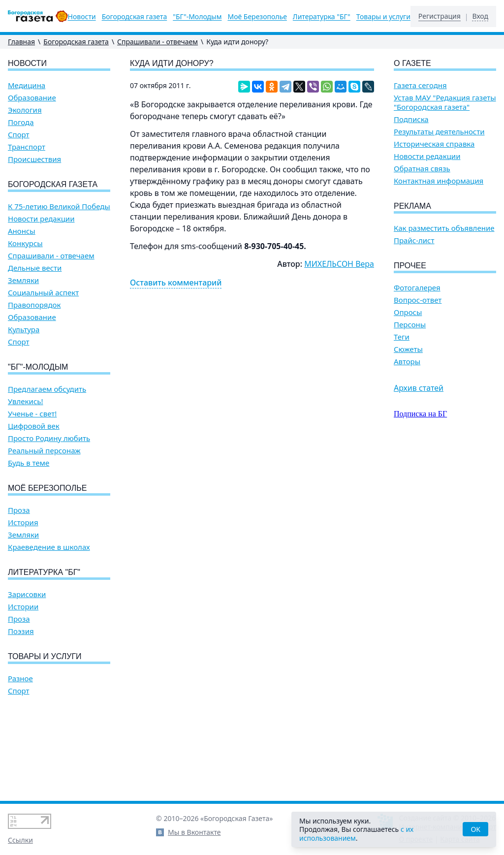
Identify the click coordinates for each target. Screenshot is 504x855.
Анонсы (22, 231)
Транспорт (27, 147)
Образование (32, 98)
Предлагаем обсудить (47, 389)
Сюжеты (408, 349)
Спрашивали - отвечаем (157, 42)
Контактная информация (439, 181)
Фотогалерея (417, 288)
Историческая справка (434, 144)
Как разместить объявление (444, 228)
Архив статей (419, 388)
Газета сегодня (420, 85)
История (23, 522)
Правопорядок (34, 305)
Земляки (23, 280)
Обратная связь (422, 169)
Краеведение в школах (49, 547)
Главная (21, 42)
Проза (19, 510)
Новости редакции (41, 219)
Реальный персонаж (44, 451)
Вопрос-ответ (418, 300)
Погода (21, 122)
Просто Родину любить (49, 438)
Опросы (408, 312)
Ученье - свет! (32, 414)
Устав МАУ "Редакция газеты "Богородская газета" (445, 102)
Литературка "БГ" (322, 17)
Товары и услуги (383, 17)
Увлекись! (26, 401)
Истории (23, 607)
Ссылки (20, 840)
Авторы (407, 362)
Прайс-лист (414, 240)
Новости (82, 17)
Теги (402, 337)
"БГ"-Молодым (197, 17)
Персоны (410, 325)
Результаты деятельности (439, 132)
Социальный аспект (43, 293)
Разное (20, 679)
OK (475, 829)
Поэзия (21, 631)
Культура (24, 330)
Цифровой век (34, 426)
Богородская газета (135, 17)
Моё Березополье (257, 17)
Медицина (27, 85)
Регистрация (440, 16)
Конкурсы (25, 243)
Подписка (411, 119)
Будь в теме (29, 463)
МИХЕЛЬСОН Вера (339, 264)
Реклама (412, 206)
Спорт (19, 135)
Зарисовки (27, 594)
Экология (25, 110)
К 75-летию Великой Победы (59, 206)
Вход (480, 16)
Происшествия (34, 159)
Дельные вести (35, 268)
